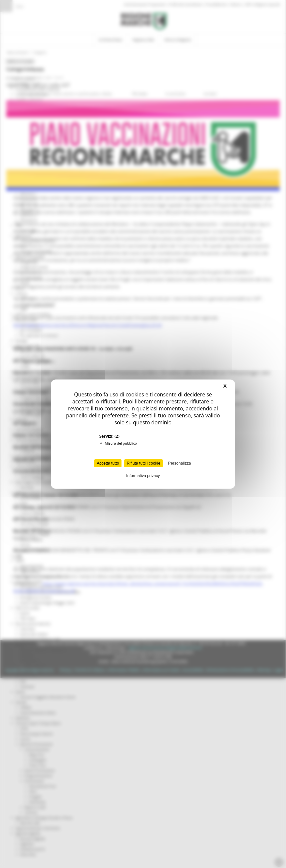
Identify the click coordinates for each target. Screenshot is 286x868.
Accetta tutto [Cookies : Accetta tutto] (108, 463)
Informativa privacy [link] (143, 476)
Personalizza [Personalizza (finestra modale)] (179, 463)
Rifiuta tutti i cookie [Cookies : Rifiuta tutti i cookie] (143, 463)
